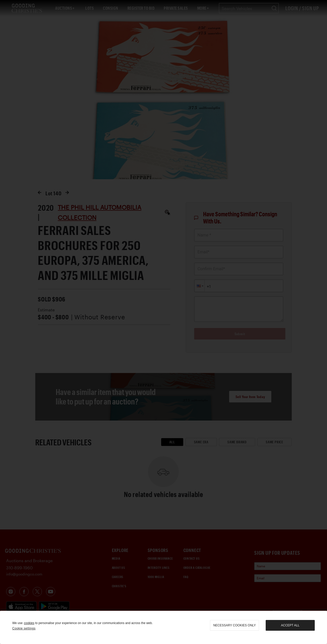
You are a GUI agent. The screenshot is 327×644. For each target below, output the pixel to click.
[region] (163, 627)
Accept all (290, 625)
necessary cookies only (235, 625)
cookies (29, 623)
